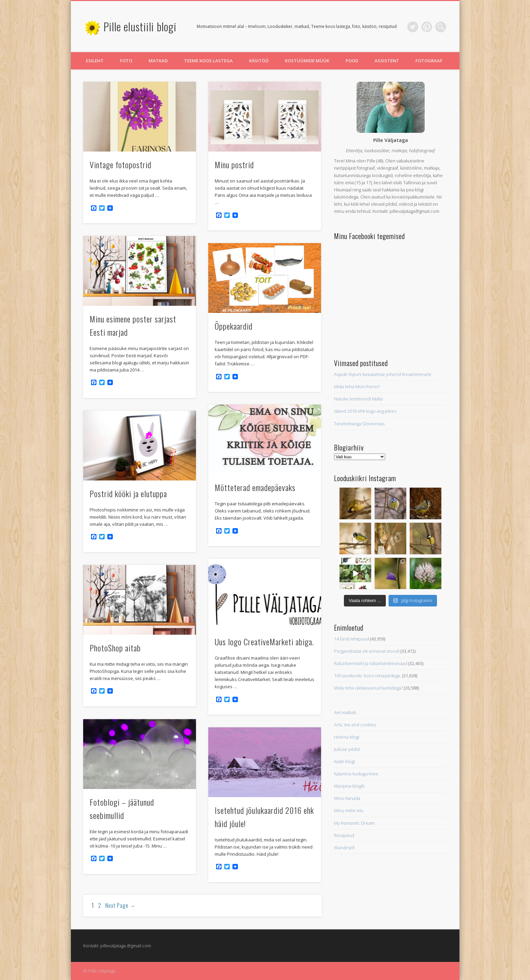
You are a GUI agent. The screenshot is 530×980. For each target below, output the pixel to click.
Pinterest (427, 27)
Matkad (158, 61)
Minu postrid (234, 164)
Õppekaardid (234, 326)
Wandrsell (344, 848)
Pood (352, 61)
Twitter (413, 27)
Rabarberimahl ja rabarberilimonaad (371, 663)
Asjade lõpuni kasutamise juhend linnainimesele (383, 374)
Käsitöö (259, 61)
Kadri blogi (344, 761)
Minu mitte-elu (349, 810)
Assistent (387, 61)
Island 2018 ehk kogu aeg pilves (365, 411)
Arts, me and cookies (355, 725)
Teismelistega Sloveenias (359, 424)
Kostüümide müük (307, 61)
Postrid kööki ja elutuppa (128, 493)
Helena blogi (347, 737)
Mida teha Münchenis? (357, 386)
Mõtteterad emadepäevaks (255, 487)
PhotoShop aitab (115, 648)
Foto (126, 61)
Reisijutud (344, 835)
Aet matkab (345, 712)
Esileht (95, 61)
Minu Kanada (347, 798)
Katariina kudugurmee (356, 774)
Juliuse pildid (347, 749)
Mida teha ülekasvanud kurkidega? (368, 688)
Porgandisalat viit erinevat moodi (367, 651)
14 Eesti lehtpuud (352, 639)
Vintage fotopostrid (120, 164)
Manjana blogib (349, 786)
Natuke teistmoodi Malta (358, 399)
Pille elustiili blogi (140, 26)
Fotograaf (429, 61)
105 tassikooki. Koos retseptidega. (368, 676)
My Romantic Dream (354, 823)
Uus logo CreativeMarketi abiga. (264, 642)
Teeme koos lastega (208, 61)
